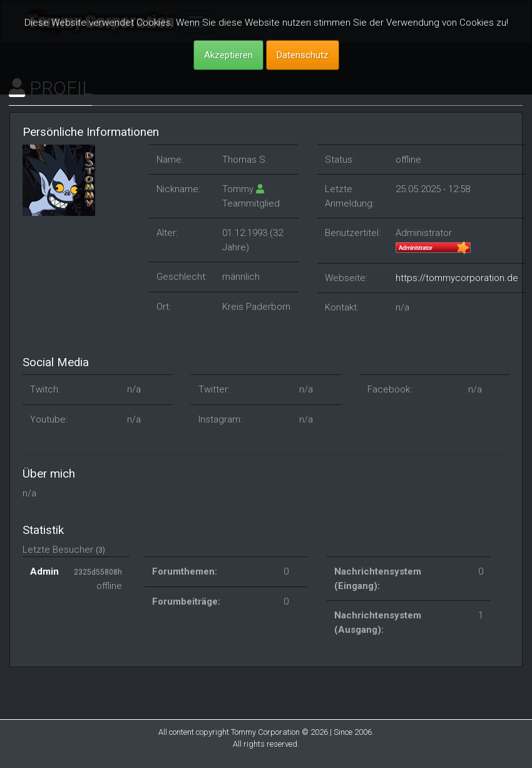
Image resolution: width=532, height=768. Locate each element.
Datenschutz (303, 55)
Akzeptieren (228, 55)
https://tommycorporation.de (457, 278)
